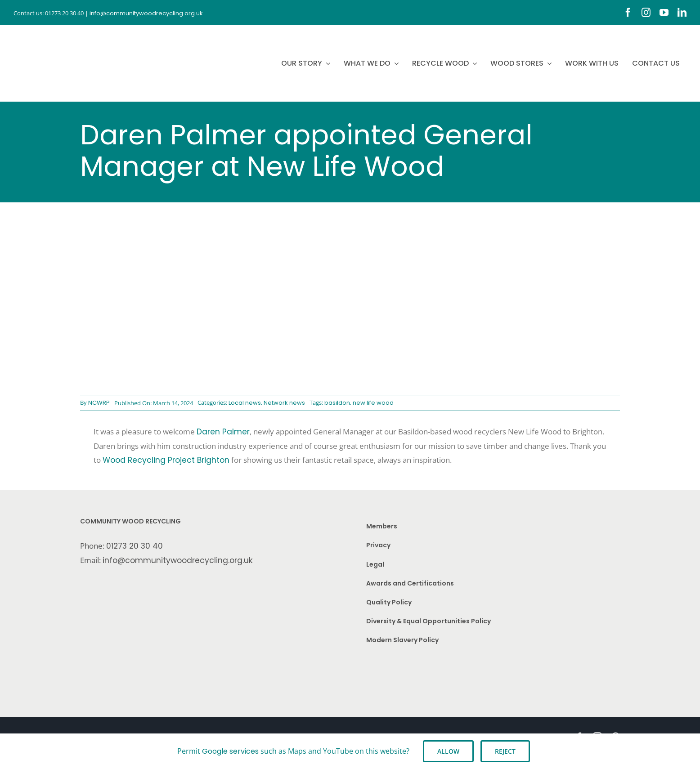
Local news (245, 403)
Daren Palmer (223, 432)
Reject (505, 751)
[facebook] (628, 13)
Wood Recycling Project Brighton (166, 460)
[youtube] (664, 13)
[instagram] (646, 13)
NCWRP (99, 403)
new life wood (373, 403)
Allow (448, 751)
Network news (284, 403)
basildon (337, 403)
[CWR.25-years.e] (47, 34)
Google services (230, 751)
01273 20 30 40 (135, 546)
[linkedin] (682, 13)
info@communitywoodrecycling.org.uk (178, 560)
